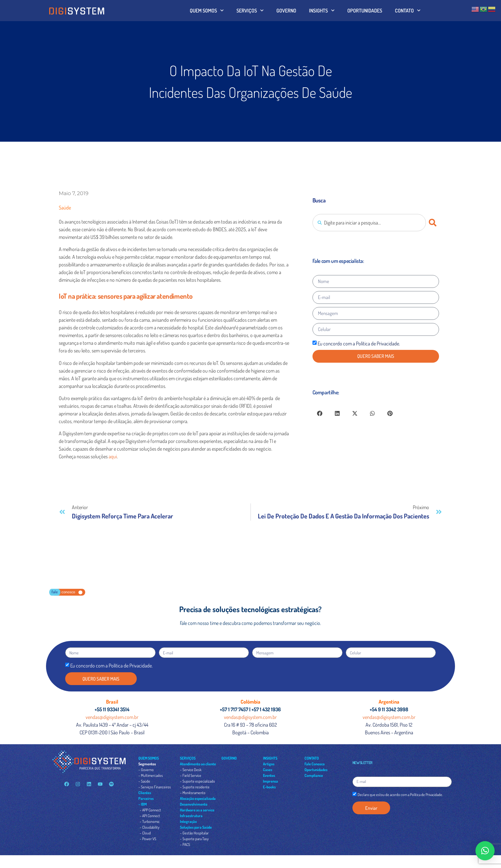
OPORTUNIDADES (365, 11)
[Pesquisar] (434, 223)
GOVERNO (286, 11)
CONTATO (408, 10)
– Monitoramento (193, 793)
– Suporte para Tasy (194, 839)
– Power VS (148, 839)
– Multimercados (151, 775)
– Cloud (145, 833)
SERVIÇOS (250, 10)
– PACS (185, 844)
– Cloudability (150, 827)
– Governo (146, 770)
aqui (113, 456)
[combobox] (369, 223)
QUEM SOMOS (207, 10)
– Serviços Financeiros (155, 787)
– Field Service (191, 775)
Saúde (65, 208)
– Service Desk (191, 770)
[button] (320, 413)
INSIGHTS (322, 10)
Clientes (145, 793)
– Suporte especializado (197, 781)
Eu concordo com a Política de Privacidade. (359, 343)
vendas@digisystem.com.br (112, 717)
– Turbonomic (150, 821)
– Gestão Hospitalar (194, 833)
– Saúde (144, 781)
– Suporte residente (195, 787)
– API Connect (150, 816)
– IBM (143, 804)
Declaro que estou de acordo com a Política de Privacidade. (400, 795)
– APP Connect (150, 810)
